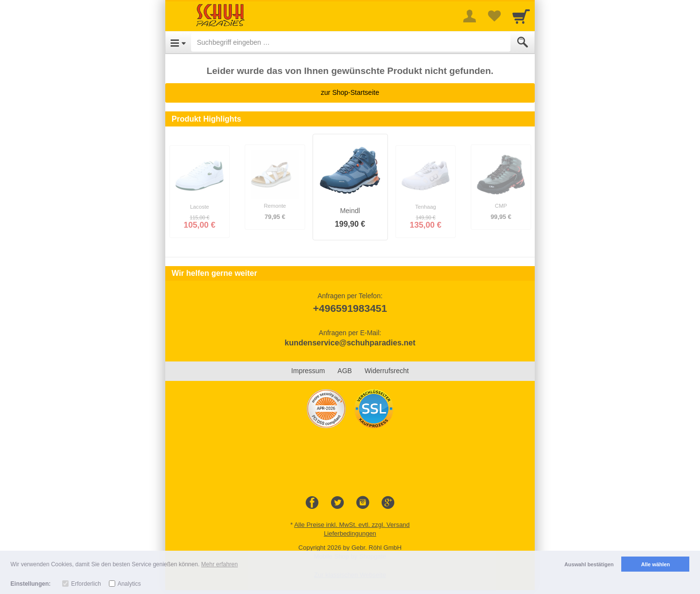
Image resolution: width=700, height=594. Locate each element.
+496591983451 (350, 308)
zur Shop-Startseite (350, 92)
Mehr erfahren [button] (219, 564)
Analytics (129, 584)
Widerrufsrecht (387, 371)
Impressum (308, 371)
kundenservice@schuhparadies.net (350, 343)
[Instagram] (363, 503)
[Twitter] (337, 503)
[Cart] (521, 16)
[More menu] (470, 16)
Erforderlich (86, 584)
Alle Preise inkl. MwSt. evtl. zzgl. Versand (352, 525)
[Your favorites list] (494, 16)
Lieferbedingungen (350, 533)
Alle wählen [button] (656, 564)
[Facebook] (312, 503)
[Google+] (388, 503)
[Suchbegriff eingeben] (351, 42)
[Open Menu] (178, 42)
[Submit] (523, 42)
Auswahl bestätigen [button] (589, 564)
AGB (345, 371)
